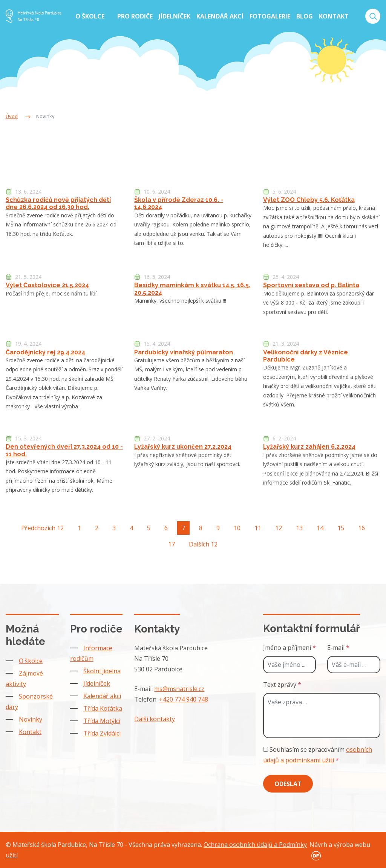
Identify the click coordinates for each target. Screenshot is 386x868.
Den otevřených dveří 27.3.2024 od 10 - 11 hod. (64, 450)
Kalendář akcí (102, 696)
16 (361, 528)
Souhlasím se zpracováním (318, 755)
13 (299, 528)
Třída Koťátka (103, 708)
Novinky (31, 719)
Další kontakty (155, 719)
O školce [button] (91, 16)
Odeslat (288, 784)
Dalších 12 (203, 544)
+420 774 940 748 (184, 699)
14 (320, 528)
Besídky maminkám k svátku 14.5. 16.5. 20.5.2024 (192, 289)
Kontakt (30, 732)
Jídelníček (97, 683)
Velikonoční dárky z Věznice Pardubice (306, 356)
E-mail (338, 648)
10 (237, 528)
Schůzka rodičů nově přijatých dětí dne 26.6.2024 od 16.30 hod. (58, 203)
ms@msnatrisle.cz (179, 689)
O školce (31, 661)
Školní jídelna (102, 671)
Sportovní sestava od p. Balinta (311, 285)
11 (258, 528)
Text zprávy (282, 685)
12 (279, 528)
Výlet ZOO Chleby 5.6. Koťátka (309, 200)
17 (172, 544)
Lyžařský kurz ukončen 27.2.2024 (183, 447)
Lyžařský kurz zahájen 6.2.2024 (309, 447)
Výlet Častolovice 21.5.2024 (47, 285)
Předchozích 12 (42, 528)
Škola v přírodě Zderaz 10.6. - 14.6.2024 (179, 203)
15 (341, 528)
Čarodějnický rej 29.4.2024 (45, 352)
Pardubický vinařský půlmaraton (184, 352)
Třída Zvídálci (102, 733)
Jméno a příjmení (289, 648)
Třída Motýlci (102, 721)
